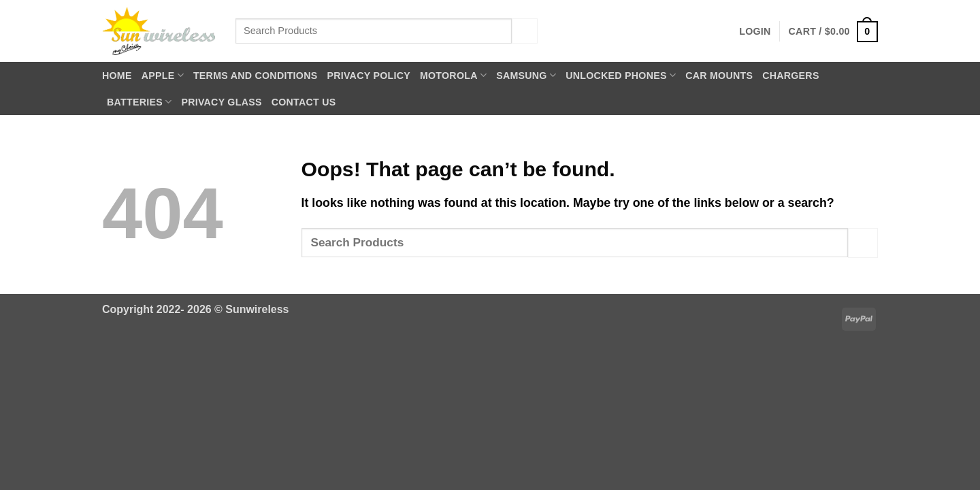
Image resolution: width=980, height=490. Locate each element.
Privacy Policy (369, 76)
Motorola (453, 75)
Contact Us (304, 102)
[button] (755, 31)
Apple (163, 75)
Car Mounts (719, 76)
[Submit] (525, 31)
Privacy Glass (221, 102)
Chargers (790, 76)
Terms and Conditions (256, 76)
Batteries (139, 102)
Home (117, 76)
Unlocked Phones (621, 75)
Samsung (526, 75)
